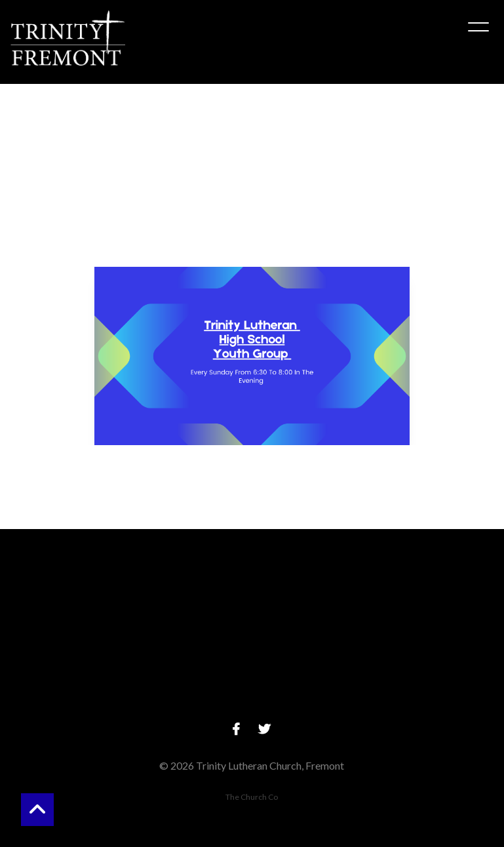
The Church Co (252, 797)
